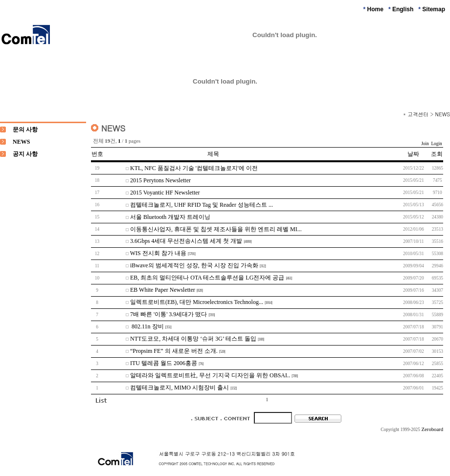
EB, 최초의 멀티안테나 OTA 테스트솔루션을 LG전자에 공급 (207, 278)
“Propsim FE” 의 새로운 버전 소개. (174, 351)
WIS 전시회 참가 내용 (158, 253)
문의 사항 (25, 130)
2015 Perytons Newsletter (160, 180)
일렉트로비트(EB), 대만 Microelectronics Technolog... (197, 302)
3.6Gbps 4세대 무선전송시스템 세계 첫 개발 (186, 241)
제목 (213, 154)
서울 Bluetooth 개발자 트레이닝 (170, 217)
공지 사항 (25, 154)
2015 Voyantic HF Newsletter (165, 193)
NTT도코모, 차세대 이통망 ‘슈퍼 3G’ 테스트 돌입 (193, 339)
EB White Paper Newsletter (163, 290)
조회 (437, 154)
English (403, 9)
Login (437, 144)
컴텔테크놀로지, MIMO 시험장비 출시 (180, 388)
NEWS (443, 114)
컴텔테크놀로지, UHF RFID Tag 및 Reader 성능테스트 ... (202, 205)
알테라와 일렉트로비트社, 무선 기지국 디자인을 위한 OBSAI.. (210, 375)
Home (375, 9)
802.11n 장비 (147, 326)
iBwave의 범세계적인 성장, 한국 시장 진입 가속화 (194, 265)
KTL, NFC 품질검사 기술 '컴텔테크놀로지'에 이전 (194, 168)
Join (425, 144)
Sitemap (434, 9)
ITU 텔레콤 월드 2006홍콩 (164, 363)
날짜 (413, 154)
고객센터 (418, 114)
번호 (97, 154)
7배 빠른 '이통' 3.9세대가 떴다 (169, 314)
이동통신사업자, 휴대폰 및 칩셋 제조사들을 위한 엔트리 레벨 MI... (216, 229)
